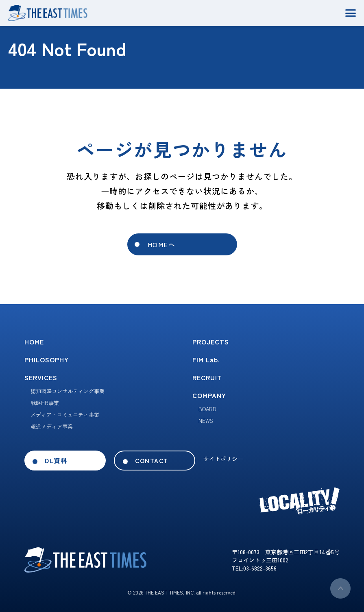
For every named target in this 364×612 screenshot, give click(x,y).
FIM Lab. (206, 359)
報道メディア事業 (52, 426)
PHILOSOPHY (47, 359)
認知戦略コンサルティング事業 (68, 391)
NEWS (206, 421)
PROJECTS (211, 342)
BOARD (207, 409)
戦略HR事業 (45, 403)
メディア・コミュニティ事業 (65, 415)
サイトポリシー (223, 459)
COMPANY (209, 395)
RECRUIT (207, 377)
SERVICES (41, 377)
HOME (34, 342)
